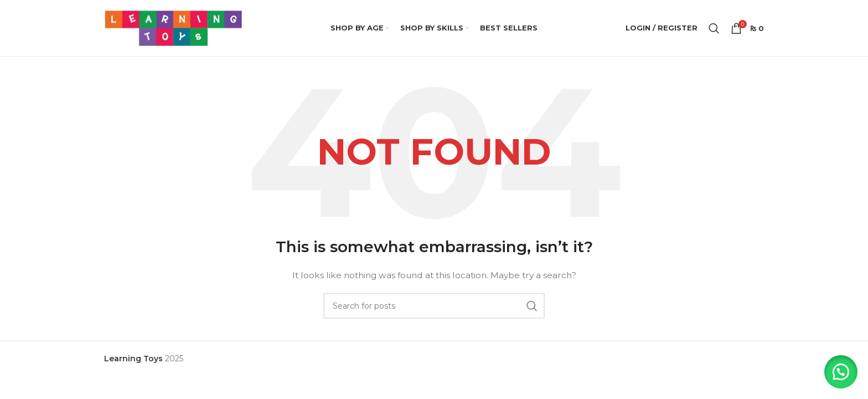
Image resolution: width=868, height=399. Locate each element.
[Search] (714, 29)
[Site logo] (173, 28)
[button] (840, 371)
